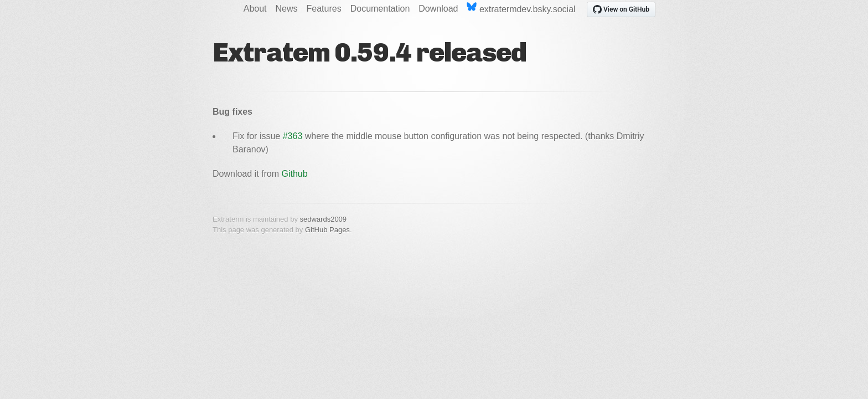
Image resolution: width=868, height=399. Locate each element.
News (287, 9)
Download (438, 9)
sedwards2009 (324, 219)
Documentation (380, 9)
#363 (293, 136)
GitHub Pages (327, 230)
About (255, 9)
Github (295, 174)
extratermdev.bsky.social (521, 8)
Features (324, 9)
